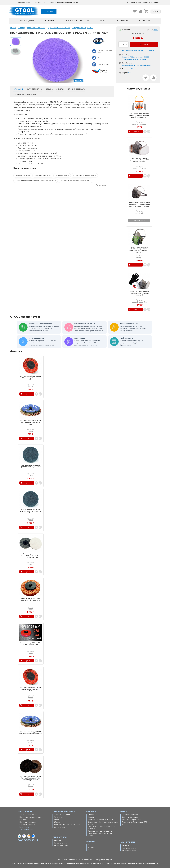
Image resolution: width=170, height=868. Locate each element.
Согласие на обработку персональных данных (103, 823)
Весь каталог (24, 827)
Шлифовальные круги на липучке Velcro (75, 180)
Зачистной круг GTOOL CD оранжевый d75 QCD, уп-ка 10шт (31, 600)
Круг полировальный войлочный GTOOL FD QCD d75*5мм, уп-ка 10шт (31, 556)
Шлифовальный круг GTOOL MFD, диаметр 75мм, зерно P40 (31, 733)
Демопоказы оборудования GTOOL (136, 822)
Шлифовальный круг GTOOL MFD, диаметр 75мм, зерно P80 (31, 422)
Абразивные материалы (29, 815)
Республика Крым (61, 845)
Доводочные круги (23, 175)
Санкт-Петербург (94, 845)
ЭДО (124, 825)
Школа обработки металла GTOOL (67, 825)
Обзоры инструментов (78, 21)
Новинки (49, 21)
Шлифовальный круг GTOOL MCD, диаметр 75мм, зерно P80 (31, 378)
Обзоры (57, 822)
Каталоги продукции (62, 815)
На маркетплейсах (61, 843)
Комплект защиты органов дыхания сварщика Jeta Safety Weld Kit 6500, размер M (139, 115)
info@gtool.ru (40, 2)
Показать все (101, 185)
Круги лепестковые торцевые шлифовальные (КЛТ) (36, 180)
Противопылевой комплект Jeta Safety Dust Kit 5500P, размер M (139, 293)
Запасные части (27, 830)
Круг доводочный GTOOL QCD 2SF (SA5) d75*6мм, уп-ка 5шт (31, 511)
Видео (56, 820)
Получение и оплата (130, 815)
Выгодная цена (60, 827)
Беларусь (57, 840)
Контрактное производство (133, 820)
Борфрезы (23, 820)
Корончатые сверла (27, 825)
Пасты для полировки (28, 822)
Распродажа (27, 21)
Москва (91, 847)
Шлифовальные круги (43, 175)
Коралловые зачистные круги (84, 175)
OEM (103, 21)
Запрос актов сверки (130, 817)
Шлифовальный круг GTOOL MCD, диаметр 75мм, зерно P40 (31, 689)
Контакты (144, 21)
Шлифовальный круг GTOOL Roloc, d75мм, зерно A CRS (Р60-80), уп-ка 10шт (31, 778)
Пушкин (91, 850)
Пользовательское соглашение (100, 831)
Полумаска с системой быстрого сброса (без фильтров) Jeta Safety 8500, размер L (139, 250)
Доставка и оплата (134, 2)
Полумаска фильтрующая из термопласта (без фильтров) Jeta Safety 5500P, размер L (139, 204)
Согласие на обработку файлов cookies (100, 834)
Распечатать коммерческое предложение (138, 50)
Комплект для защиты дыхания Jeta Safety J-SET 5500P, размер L (139, 160)
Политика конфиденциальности (100, 820)
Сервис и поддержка (151, 2)
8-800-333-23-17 (24, 2)
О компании (122, 21)
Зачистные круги (62, 175)
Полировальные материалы (30, 817)
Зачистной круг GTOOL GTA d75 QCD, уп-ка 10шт (31, 644)
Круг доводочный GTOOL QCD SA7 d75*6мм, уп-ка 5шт (31, 466)
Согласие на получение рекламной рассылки (101, 828)
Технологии (58, 817)
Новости (91, 817)
